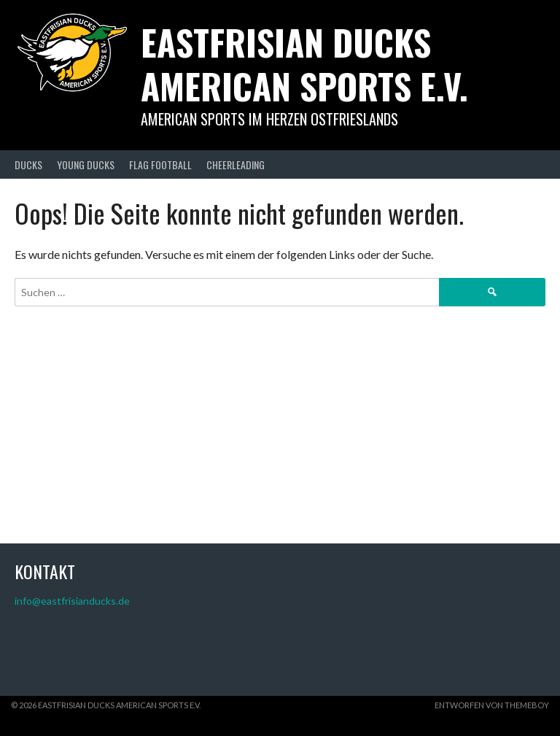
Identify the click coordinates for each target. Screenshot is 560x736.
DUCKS (28, 164)
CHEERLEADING (236, 164)
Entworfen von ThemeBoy (492, 705)
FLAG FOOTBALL (160, 164)
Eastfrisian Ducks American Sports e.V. (304, 64)
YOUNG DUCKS (86, 164)
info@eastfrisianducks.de (72, 601)
